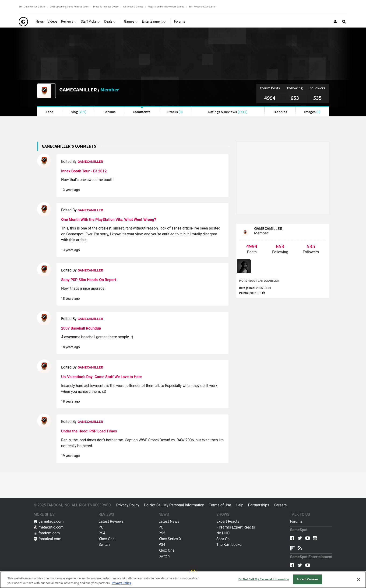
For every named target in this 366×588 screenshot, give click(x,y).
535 (317, 98)
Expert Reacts (228, 521)
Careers (280, 505)
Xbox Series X (170, 539)
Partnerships (259, 505)
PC (101, 527)
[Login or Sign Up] (335, 22)
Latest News (169, 521)
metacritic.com (49, 527)
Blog (78, 112)
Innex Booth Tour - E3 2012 (84, 171)
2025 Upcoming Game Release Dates (69, 7)
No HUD (223, 533)
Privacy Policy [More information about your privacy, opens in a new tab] (121, 583)
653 (295, 98)
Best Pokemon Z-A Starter (202, 7)
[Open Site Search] (344, 22)
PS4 (102, 533)
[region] (183, 580)
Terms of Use (220, 505)
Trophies (280, 112)
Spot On (223, 539)
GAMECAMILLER (78, 89)
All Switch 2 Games (133, 7)
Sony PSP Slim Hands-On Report (89, 280)
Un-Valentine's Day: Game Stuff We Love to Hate (101, 377)
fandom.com (47, 533)
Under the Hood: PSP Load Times (89, 431)
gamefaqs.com (49, 521)
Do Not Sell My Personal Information (174, 505)
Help (240, 505)
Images (312, 112)
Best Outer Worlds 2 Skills (32, 7)
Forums (109, 112)
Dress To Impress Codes (106, 7)
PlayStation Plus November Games (166, 7)
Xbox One (106, 539)
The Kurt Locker (229, 545)
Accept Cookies (308, 579)
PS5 (162, 533)
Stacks (175, 112)
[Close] (359, 579)
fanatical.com (48, 539)
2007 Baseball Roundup (81, 328)
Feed (50, 112)
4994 (270, 98)
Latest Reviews (111, 521)
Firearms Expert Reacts (236, 527)
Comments (141, 112)
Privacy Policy (128, 505)
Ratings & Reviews (228, 112)
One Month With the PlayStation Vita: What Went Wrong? (109, 220)
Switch (104, 545)
